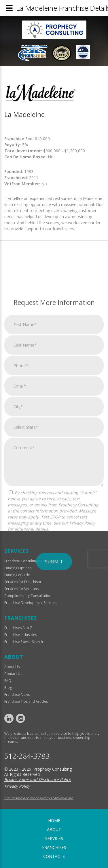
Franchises (54, 847)
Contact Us (13, 674)
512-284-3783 (27, 756)
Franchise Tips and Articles (26, 701)
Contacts (54, 856)
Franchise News (17, 694)
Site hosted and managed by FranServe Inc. (39, 798)
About (54, 829)
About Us (12, 667)
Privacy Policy (82, 615)
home (54, 820)
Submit (54, 654)
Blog (8, 688)
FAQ (8, 681)
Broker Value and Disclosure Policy (38, 779)
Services (54, 838)
